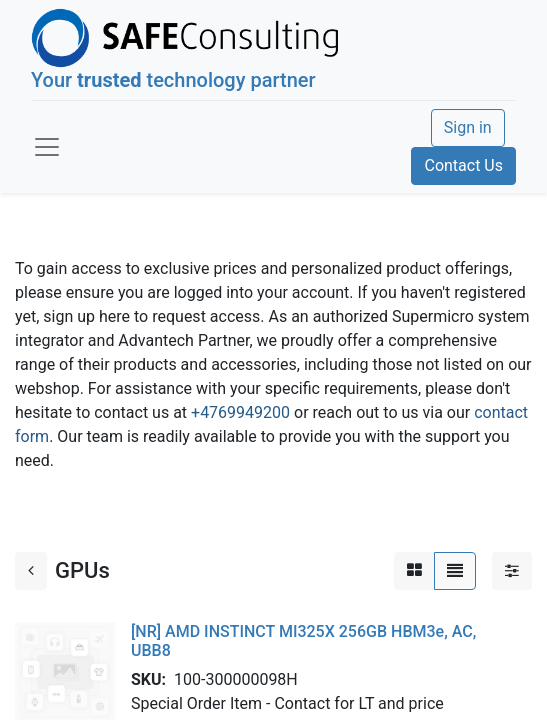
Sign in (468, 127)
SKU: (152, 679)
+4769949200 (240, 412)
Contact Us (463, 165)
